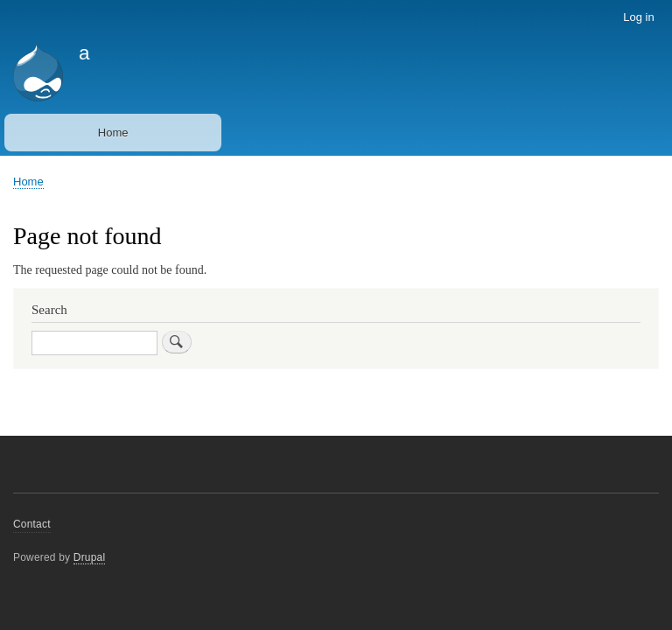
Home (113, 133)
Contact (32, 524)
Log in (638, 17)
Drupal (90, 557)
